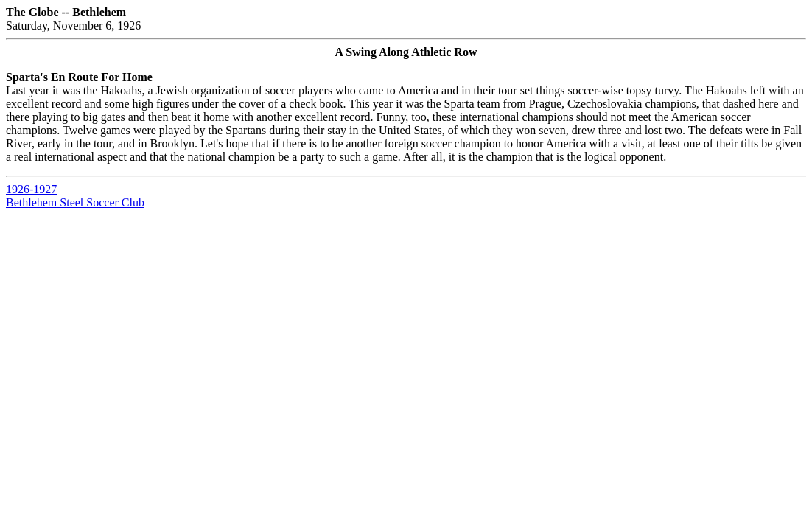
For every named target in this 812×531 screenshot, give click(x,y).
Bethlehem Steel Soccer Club (75, 202)
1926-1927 (31, 189)
